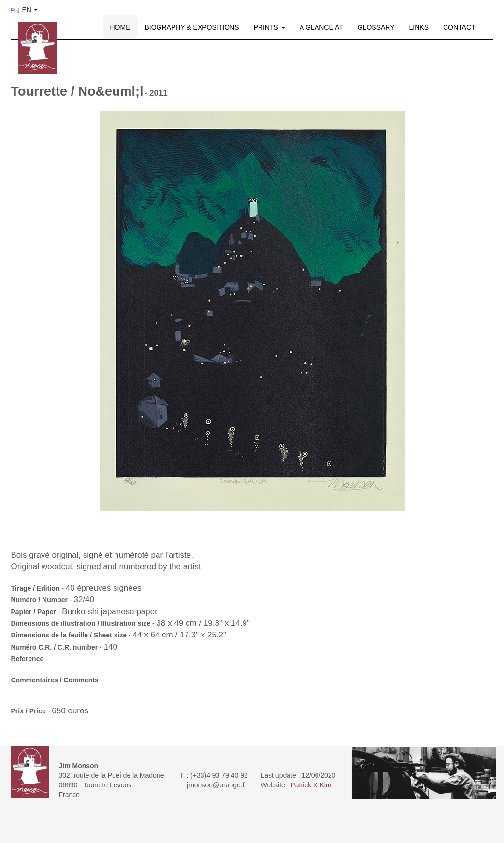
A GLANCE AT (321, 27)
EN (21, 10)
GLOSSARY (376, 27)
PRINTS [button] (269, 27)
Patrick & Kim (311, 785)
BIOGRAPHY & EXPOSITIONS (192, 27)
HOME (120, 27)
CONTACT (459, 27)
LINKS (419, 27)
